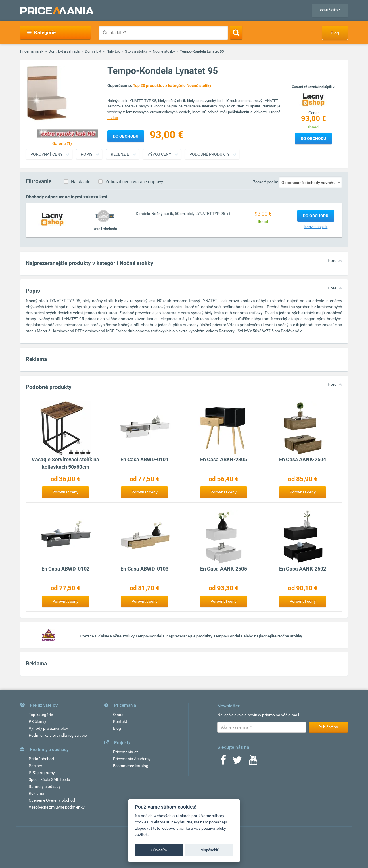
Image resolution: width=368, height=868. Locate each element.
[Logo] (313, 99)
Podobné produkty (209, 154)
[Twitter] (237, 762)
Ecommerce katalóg (131, 766)
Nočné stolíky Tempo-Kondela (137, 636)
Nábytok (113, 51)
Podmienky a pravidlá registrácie (58, 735)
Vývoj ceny (159, 154)
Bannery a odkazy (45, 786)
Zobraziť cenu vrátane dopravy (134, 182)
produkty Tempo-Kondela (220, 636)
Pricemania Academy (132, 759)
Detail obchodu (105, 229)
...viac (113, 118)
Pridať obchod (41, 759)
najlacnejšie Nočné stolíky (278, 636)
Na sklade (81, 182)
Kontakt (120, 721)
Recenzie (120, 154)
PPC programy (42, 773)
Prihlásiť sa (330, 10)
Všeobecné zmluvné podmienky (57, 807)
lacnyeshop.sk (316, 227)
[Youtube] (253, 762)
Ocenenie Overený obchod (52, 800)
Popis (87, 154)
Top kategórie (41, 715)
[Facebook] (223, 762)
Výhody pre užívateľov (48, 728)
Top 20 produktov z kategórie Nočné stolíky (172, 85)
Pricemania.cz (126, 752)
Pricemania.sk (32, 51)
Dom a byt (93, 51)
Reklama (37, 793)
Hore (332, 260)
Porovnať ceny (46, 154)
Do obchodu (313, 139)
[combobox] (310, 182)
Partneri (36, 766)
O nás (118, 715)
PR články (38, 721)
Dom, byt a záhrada (64, 51)
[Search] (236, 32)
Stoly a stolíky (136, 51)
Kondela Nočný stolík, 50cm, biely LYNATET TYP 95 (181, 214)
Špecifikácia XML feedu (49, 779)
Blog (335, 33)
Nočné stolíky (164, 51)
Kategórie (42, 32)
